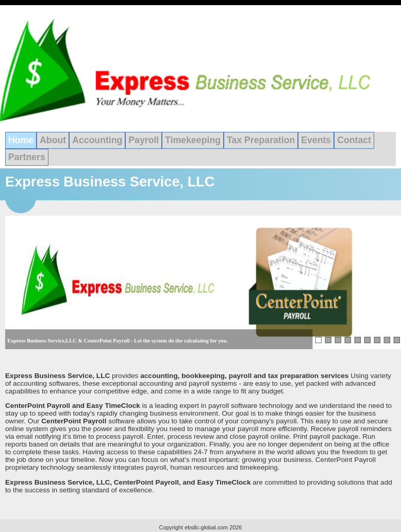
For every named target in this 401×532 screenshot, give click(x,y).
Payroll (144, 140)
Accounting (97, 140)
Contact (354, 140)
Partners (27, 157)
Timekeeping (193, 140)
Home (21, 140)
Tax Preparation (261, 140)
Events (316, 140)
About (53, 140)
